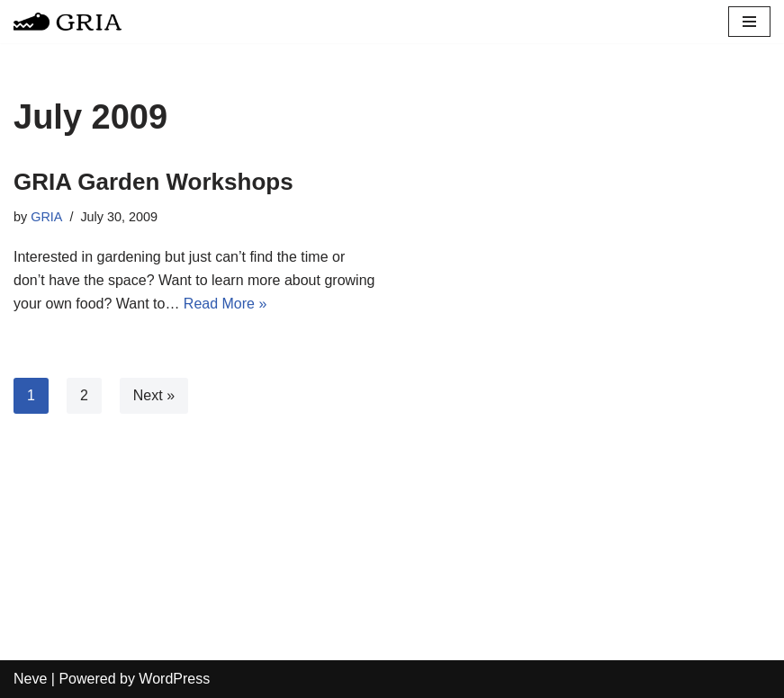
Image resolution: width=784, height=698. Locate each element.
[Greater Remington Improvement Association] (68, 22)
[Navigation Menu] (749, 22)
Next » (154, 395)
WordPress (174, 679)
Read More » (225, 304)
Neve (30, 679)
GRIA (46, 217)
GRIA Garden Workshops (153, 182)
